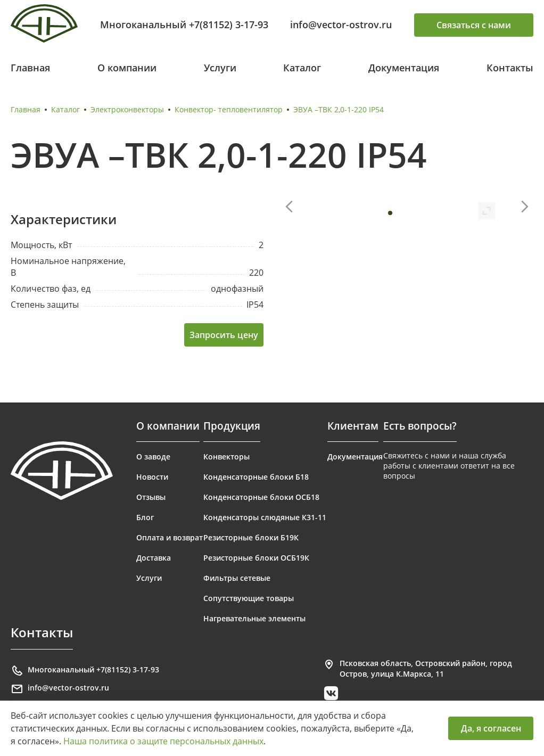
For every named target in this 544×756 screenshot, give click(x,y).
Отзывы (151, 497)
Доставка (154, 558)
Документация (404, 68)
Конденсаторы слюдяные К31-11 (265, 517)
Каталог (302, 68)
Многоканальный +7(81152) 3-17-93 (184, 24)
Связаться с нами (474, 25)
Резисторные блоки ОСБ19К (256, 558)
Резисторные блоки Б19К (251, 537)
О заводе (153, 457)
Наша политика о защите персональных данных (163, 741)
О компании (127, 68)
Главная (30, 68)
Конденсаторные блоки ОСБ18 (261, 497)
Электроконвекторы (127, 109)
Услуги (220, 68)
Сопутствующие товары (249, 598)
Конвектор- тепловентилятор (229, 109)
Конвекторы (226, 457)
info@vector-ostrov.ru (341, 24)
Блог (145, 517)
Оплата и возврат (170, 537)
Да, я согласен (491, 728)
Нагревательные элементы (254, 618)
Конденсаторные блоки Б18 (256, 477)
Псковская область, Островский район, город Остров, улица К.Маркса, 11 (417, 668)
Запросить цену (224, 335)
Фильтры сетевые (237, 578)
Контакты (510, 68)
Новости (152, 477)
